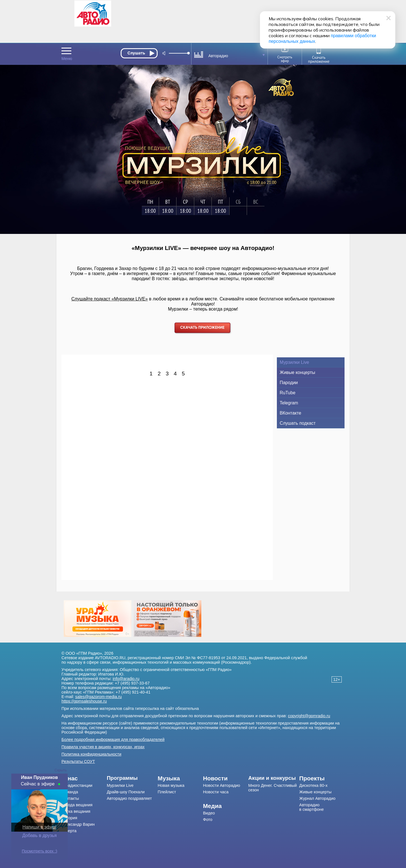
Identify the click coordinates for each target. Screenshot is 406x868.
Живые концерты (297, 372)
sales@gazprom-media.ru (99, 697)
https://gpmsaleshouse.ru (84, 701)
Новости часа (216, 792)
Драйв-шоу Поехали (126, 792)
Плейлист (167, 792)
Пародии (289, 383)
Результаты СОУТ (78, 761)
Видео (209, 813)
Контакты (70, 798)
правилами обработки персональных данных (299, 36)
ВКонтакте (290, 413)
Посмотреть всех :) (39, 851)
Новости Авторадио (222, 785)
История (69, 818)
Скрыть (61, 770)
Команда (70, 792)
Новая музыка (171, 785)
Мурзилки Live (294, 362)
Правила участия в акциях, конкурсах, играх (103, 747)
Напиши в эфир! (40, 827)
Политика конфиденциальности (91, 754)
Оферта (69, 831)
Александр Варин (78, 824)
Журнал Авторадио (317, 798)
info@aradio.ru (126, 679)
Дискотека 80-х (313, 785)
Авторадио (311, 807)
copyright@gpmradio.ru (309, 716)
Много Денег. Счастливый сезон (273, 788)
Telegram (289, 403)
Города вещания (77, 805)
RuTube (288, 393)
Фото (208, 820)
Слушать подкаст (298, 423)
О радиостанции (77, 785)
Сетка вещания (76, 811)
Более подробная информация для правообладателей (113, 739)
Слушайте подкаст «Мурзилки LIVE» (110, 299)
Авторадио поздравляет (129, 798)
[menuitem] (84, 778)
